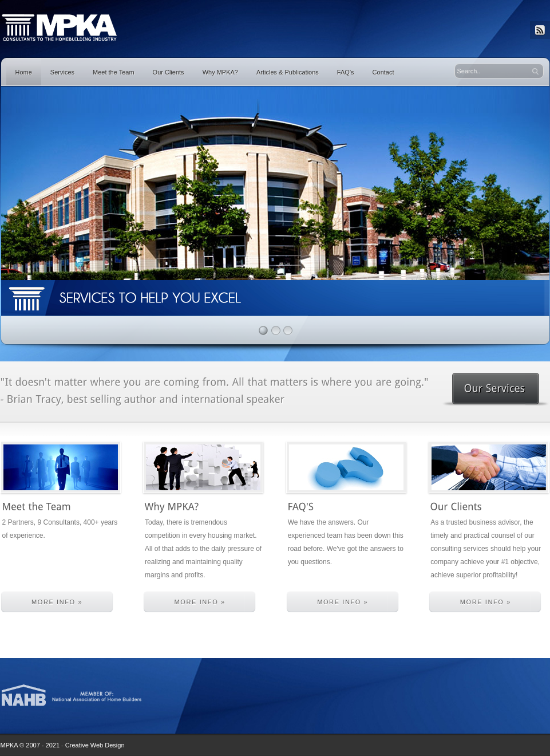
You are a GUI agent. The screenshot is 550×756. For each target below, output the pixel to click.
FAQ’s (346, 72)
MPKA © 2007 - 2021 (30, 745)
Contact (383, 72)
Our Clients (169, 72)
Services (62, 72)
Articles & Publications (288, 72)
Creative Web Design (95, 745)
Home (24, 72)
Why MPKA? (220, 72)
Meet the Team (114, 72)
